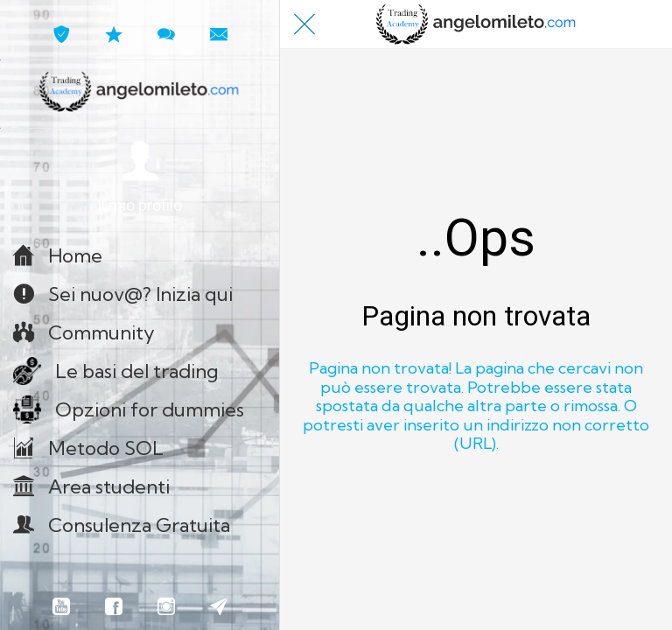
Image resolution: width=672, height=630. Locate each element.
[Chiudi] (304, 24)
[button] (140, 178)
